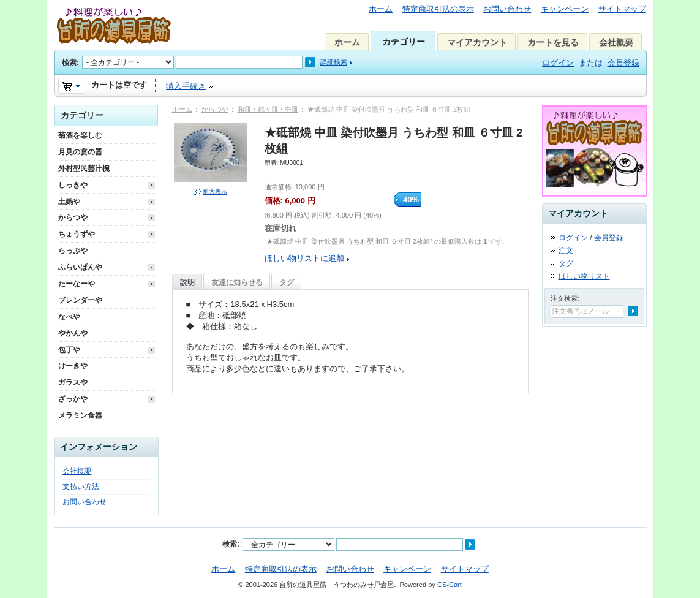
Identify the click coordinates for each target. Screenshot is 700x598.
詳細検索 (334, 62)
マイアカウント (477, 42)
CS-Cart (450, 585)
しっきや (73, 185)
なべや (69, 317)
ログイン (558, 63)
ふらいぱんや (80, 267)
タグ (287, 282)
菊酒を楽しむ (80, 135)
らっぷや (73, 251)
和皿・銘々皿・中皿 (268, 109)
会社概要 (616, 42)
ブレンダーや (80, 300)
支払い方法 (81, 486)
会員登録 (623, 63)
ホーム (381, 9)
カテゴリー (404, 42)
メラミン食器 (80, 415)
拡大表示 (215, 191)
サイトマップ (622, 9)
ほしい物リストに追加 (304, 258)
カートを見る (553, 42)
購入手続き (186, 86)
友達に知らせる (237, 282)
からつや (215, 109)
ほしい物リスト (584, 276)
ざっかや (73, 399)
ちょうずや (77, 234)
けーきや (73, 366)
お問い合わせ (507, 9)
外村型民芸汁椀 (84, 168)
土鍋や (69, 202)
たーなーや (77, 284)
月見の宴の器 (80, 152)
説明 (187, 282)
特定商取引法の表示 (438, 9)
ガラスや (73, 382)
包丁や (69, 350)
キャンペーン (565, 9)
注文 (566, 251)
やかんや (73, 333)
